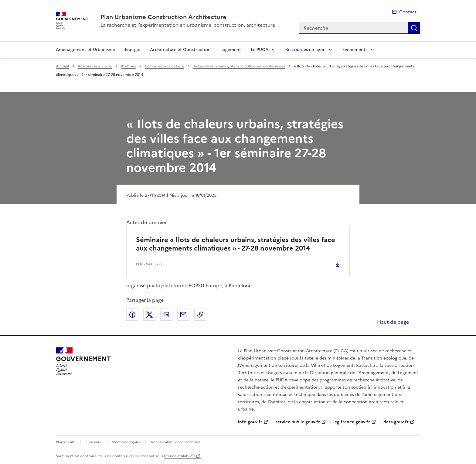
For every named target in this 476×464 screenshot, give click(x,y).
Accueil (62, 66)
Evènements (355, 50)
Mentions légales (126, 442)
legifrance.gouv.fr (352, 422)
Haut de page (392, 322)
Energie (133, 50)
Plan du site (66, 442)
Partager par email (183, 315)
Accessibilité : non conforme (175, 442)
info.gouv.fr (250, 422)
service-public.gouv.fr (298, 422)
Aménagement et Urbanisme (85, 50)
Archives (128, 66)
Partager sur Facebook (132, 315)
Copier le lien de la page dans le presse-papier (200, 315)
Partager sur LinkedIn (166, 315)
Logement (231, 50)
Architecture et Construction (180, 50)
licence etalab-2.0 (179, 456)
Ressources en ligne (305, 50)
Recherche (414, 28)
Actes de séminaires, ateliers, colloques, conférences (239, 66)
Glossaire (94, 442)
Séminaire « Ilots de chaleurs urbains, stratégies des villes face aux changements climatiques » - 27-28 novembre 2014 (236, 244)
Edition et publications (165, 66)
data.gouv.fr (396, 422)
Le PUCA (260, 50)
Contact (408, 12)
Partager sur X (149, 315)
